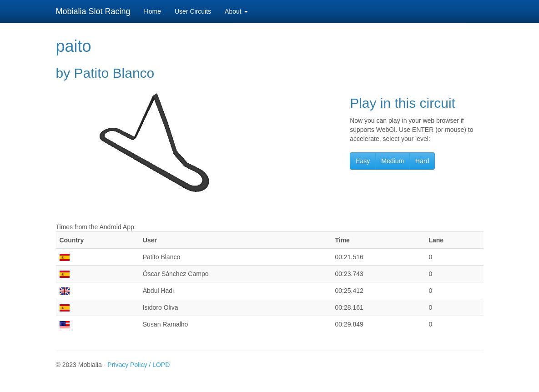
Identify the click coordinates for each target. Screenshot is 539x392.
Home (153, 11)
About (236, 11)
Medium (393, 161)
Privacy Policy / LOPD (139, 365)
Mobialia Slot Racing (93, 11)
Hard (422, 161)
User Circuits (193, 11)
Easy (363, 161)
